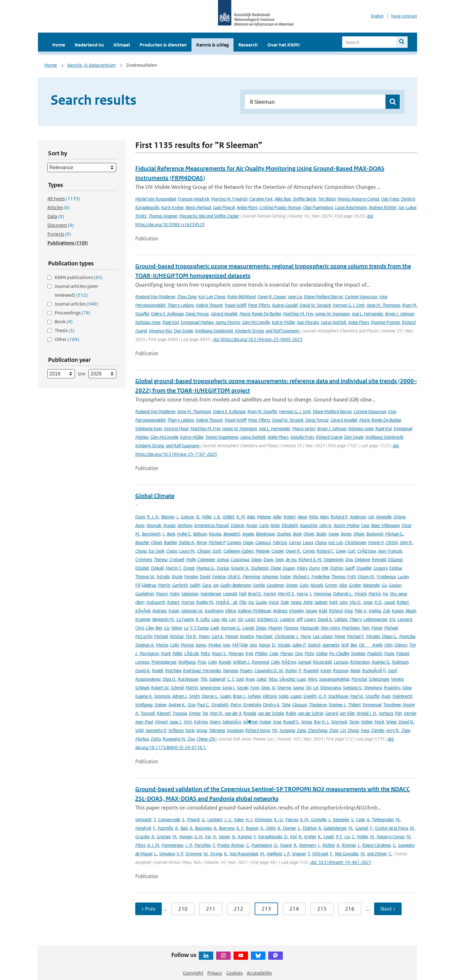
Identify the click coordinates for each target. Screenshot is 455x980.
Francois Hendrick (194, 199)
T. (155, 819)
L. (156, 854)
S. (184, 819)
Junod (389, 602)
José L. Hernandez (367, 314)
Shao (265, 688)
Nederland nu (89, 45)
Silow (407, 688)
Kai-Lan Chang (212, 297)
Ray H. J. (322, 722)
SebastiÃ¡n (232, 722)
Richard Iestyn (258, 730)
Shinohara (373, 688)
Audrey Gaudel (285, 305)
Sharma (284, 688)
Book (64, 322)
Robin (291, 713)
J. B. (217, 517)
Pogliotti (375, 653)
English (377, 16)
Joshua (223, 559)
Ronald (250, 713)
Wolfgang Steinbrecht (214, 331)
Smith (194, 696)
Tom (366, 628)
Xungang (287, 730)
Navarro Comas (391, 837)
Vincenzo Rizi (160, 331)
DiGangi (395, 559)
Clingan (204, 551)
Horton (188, 602)
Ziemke (378, 730)
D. (274, 645)
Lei (316, 688)
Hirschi (361, 594)
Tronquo (180, 713)
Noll (345, 645)
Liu (167, 628)
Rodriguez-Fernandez (202, 670)
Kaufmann (214, 611)
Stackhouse (338, 696)
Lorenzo (142, 662)
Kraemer (143, 619)
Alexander (371, 585)
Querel (286, 845)
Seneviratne (210, 688)
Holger (265, 722)
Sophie (259, 585)
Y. (255, 837)
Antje (308, 602)
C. (353, 837)
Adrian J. (180, 696)
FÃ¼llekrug (146, 585)
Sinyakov (167, 854)
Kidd (323, 611)
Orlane (399, 517)
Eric (392, 619)
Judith (195, 585)
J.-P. (189, 845)
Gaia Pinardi (224, 207)
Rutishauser (188, 679)
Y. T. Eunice (199, 628)
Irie (208, 837)
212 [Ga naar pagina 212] (239, 909)
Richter (328, 845)
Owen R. (293, 551)
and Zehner (377, 854)
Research (248, 45)
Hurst (274, 602)
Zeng (301, 730)
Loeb (215, 628)
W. (206, 854)
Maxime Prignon (385, 322)
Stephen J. (337, 705)
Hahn (175, 594)
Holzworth (156, 602)
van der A (233, 713)
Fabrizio (280, 542)
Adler (277, 517)
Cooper (278, 551)
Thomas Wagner (163, 216)
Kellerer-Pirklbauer (255, 611)
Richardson (360, 662)
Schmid (177, 688)
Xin (240, 619)
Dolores (237, 525)
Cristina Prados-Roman (280, 207)
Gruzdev (142, 837)
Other (67, 339)
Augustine (309, 525)
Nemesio (231, 670)
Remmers (308, 845)
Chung (141, 551)
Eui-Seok (156, 551)
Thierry (355, 619)
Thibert (355, 705)
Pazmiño (165, 828)
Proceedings (73, 313)
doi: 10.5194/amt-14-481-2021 (341, 862)
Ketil (333, 602)
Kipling (375, 611)
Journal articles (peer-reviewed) (77, 291)
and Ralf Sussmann (283, 331)
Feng (365, 730)
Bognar (252, 828)
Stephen (284, 534)
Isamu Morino (228, 322)
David (205, 577)
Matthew (173, 670)
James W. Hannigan (332, 314)
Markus (142, 739)
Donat (189, 568)
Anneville (384, 517)
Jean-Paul (144, 722)
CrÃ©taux (367, 551)
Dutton (337, 568)
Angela (248, 534)
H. (215, 837)
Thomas (338, 577)
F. (154, 828)
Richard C (325, 551)
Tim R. (191, 636)
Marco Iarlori (304, 428)
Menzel (232, 636)
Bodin (321, 534)
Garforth (180, 585)
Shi (309, 688)
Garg (207, 585)
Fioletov (219, 577)
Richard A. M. (310, 559)
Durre (314, 568)
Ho (385, 594)
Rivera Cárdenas (376, 845)
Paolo (389, 653)
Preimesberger (164, 662)
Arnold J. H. (367, 713)
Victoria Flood (176, 428)
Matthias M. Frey (298, 314)
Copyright (193, 973)
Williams (176, 730)
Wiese (391, 722)
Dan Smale (183, 331)
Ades (251, 517)
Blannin (168, 517)
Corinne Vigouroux (361, 297)
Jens (253, 645)
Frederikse (321, 577)
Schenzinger (379, 679)
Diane (276, 568)
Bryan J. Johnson (400, 314)
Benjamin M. (163, 619)
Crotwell (177, 559)
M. (398, 819)
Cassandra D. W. (269, 670)
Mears (204, 636)
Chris (140, 628)
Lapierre (287, 619)
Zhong (353, 730)
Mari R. (216, 713)
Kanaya (245, 837)
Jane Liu (295, 297)
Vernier (410, 713)
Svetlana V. (352, 688)
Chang (321, 542)
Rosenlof (311, 670)
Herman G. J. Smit (349, 305)
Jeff (299, 619)
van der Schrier (311, 713)
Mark (166, 653)
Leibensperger (375, 619)
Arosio (252, 525)
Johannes (270, 577)
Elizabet (142, 568)
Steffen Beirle (304, 199)
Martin (164, 585)
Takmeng (217, 730)
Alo (224, 619)
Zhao (334, 730)
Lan (232, 619)
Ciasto (172, 551)
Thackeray (318, 705)
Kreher (310, 837)
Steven (292, 585)
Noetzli (314, 645)
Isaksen (321, 602)
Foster (285, 577)
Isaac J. (176, 722)
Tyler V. (361, 611)
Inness (296, 602)
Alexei (355, 670)
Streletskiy (252, 705)
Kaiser (174, 611)
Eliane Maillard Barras (323, 297)
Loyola (248, 628)
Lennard (405, 619)
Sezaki (243, 688)
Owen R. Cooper (272, 297)
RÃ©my (289, 662)
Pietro (236, 705)
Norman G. (231, 628)
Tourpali (148, 713)
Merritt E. (286, 594)
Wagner (299, 854)
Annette (247, 636)
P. (300, 670)
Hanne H (376, 542)
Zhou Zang (187, 297)
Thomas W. (145, 577)
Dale (285, 602)
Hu (251, 602)
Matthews (351, 628)
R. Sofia (203, 619)
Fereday (191, 577)
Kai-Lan (336, 542)
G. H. (199, 837)
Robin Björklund (241, 297)
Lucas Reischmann (351, 207)
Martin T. (173, 568)
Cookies (234, 973)
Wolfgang (187, 662)
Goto (304, 585)
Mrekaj (215, 645)
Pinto (309, 653)
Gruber (355, 585)
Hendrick (143, 828)
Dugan (289, 568)
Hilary (302, 568)
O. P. (322, 696)
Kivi (293, 837)
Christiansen (355, 542)
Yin (275, 730)
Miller (207, 517)
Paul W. (357, 696)
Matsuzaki (309, 628)
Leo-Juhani (323, 636)
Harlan (270, 594)
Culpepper (206, 559)
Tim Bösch (327, 199)
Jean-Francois (390, 551)
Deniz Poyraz (197, 314)
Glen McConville (256, 322)
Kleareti (164, 713)
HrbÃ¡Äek (227, 602)
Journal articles (76, 304)
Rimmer (349, 845)
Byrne (202, 542)
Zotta (156, 739)
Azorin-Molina (346, 525)
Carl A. (218, 636)
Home (59, 45)
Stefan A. (187, 542)
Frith (352, 577)
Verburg (386, 713)
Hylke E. (184, 534)
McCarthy (144, 636)
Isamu (201, 645)
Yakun (177, 628)
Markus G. (206, 568)
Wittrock (320, 854)
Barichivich (151, 534)
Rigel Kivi (171, 322)
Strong (216, 854)
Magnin (275, 628)
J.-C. (228, 819)
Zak (386, 611)
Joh (371, 517)
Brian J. (239, 696)
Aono (140, 525)
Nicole (177, 577)
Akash (411, 611)
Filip (243, 602)
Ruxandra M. (174, 739)
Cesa (365, 525)
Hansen (186, 837)
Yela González (347, 854)
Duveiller (364, 568)
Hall (243, 594)
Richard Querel (329, 437)
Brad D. (255, 594)
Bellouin (200, 534)
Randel (225, 662)
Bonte (346, 534)
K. (262, 828)
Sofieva (254, 696)
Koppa (398, 611)
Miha (313, 517)
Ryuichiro (392, 688)
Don (299, 653)
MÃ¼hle (240, 645)
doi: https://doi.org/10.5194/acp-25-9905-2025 (258, 339)
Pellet (177, 653)
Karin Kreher (172, 207)
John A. (325, 525)
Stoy (191, 705)
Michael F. (356, 636)
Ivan (227, 645)
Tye (205, 713)
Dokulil (157, 568)
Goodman (275, 585)
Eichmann (264, 819)
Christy (392, 542)
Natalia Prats (302, 437)
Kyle (249, 653)
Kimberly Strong (249, 331)
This (204, 679)
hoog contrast (404, 16)
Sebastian (190, 594)
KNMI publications (79, 277)
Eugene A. (144, 696)
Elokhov (309, 828)
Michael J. (301, 577)
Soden (226, 696)
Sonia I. (229, 688)
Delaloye (362, 559)
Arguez (170, 525)
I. (311, 594)
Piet (398, 713)
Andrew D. (381, 662)
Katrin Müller (283, 322)
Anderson (358, 517)
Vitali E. (234, 577)
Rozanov (341, 670)
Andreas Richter (382, 207)
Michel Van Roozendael (156, 199)
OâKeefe (371, 645)
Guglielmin (145, 594)
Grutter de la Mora (391, 828)
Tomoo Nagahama (222, 437)
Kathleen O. (268, 619)
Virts (188, 722)
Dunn (140, 517)
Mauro (162, 594)
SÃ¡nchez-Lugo (293, 679)
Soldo (284, 696)
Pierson (287, 653)
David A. (325, 619)
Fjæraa (292, 819)
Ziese (406, 730)
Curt (352, 551)
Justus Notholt (334, 322)
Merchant (264, 636)
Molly (191, 559)
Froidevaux (386, 577)
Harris (302, 594)
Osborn (401, 645)
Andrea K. (177, 705)
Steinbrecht (402, 696)
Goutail (362, 828)
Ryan (250, 679)
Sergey (311, 611)
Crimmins (144, 559)
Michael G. (394, 534)
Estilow (395, 568)
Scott (217, 551)
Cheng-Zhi (206, 739)
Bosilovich (375, 534)
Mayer (377, 628)
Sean (279, 559)
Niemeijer (341, 819)
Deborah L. (343, 594)
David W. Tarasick (315, 305)
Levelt (329, 837)
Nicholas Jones (148, 322)
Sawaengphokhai (334, 679)
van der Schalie (271, 713)
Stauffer (373, 696)
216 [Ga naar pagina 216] (350, 909)
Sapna (298, 688)
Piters (140, 845)
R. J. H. (153, 517)
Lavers (310, 619)
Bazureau (203, 828)
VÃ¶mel (250, 722)
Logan (296, 696)
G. (203, 819)
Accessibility (259, 973)
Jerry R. (393, 730)
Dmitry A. (271, 705)
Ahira (312, 679)
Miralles (373, 636)
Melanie (264, 517)
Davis (268, 559)
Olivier (309, 534)
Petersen (236, 653)
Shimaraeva (331, 688)
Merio (306, 636)
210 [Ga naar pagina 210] (183, 909)
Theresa (161, 559)
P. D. (378, 602)
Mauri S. (219, 653)
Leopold (230, 594)
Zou (191, 739)
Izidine (322, 653)
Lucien (403, 577)
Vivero (215, 722)
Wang (306, 722)
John (343, 602)
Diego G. (390, 636)
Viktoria (270, 696)
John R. (406, 542)
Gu (384, 585)
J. (178, 517)
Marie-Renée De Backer (260, 314)
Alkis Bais (283, 199)
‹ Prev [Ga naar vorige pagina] (149, 909)
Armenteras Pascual (211, 525)
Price (202, 662)
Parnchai (359, 679)
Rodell (158, 670)
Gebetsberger (335, 828)
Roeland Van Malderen (155, 297)
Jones (368, 602)
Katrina (201, 722)
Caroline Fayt (261, 199)
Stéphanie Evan (149, 428)
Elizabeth (290, 525)
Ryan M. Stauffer (262, 411)
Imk (325, 568)
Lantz (250, 619)
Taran (354, 722)
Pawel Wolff (235, 305)
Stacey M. (366, 577)
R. (300, 837)
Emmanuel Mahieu (197, 322)
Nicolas (215, 534)
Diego (248, 542)
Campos (234, 542)
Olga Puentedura (318, 207)
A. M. (304, 819)
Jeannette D (156, 730)
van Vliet (347, 713)
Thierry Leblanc (181, 305)
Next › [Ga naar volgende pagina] (388, 909)
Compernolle (169, 819)
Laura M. (187, 551)
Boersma (227, 828)
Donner (289, 828)
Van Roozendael (244, 854)
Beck (171, 534)
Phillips (261, 653)
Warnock (339, 722)
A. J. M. (154, 845)
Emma (195, 713)
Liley (150, 628)
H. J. (249, 819)
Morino (187, 645)
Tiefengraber (383, 819)
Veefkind (274, 854)
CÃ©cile (191, 653)
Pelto (205, 653)
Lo (186, 628)
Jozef (392, 670)
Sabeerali (217, 679)
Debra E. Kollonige (167, 314)
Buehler (170, 542)
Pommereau (173, 845)
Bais (184, 828)
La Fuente (185, 619)
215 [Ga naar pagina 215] (322, 909)
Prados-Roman (231, 845)
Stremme (194, 854)
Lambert (215, 819)
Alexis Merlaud (198, 207)
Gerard (332, 713)
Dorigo (223, 568)
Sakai (261, 679)
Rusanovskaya (148, 679)
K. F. (240, 828)
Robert (290, 517)
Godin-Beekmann (236, 585)
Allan (324, 517)
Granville (319, 819)
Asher (275, 525)
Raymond (260, 662)
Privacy (215, 973)
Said (240, 679)
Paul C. (203, 705)
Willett (228, 517)
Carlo (264, 525)
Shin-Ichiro (330, 628)
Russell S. (291, 722)
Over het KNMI (284, 45)
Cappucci (263, 542)
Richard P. (339, 517)
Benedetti (232, 534)
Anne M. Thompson (383, 305)
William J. (241, 662)
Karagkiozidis (270, 837)
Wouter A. (240, 568)
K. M (241, 517)
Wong (202, 730)
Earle (190, 730)
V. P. (180, 854)
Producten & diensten (163, 45)
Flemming (251, 577)
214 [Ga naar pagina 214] (294, 909)
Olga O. (169, 679)
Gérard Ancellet (224, 314)
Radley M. (205, 602)
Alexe (302, 517)
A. (368, 819)
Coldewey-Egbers (239, 551)
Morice (162, 645)
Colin (174, 645)
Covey (341, 551)
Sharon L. (210, 696)
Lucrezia (341, 662)
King (349, 611)
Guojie (261, 602)
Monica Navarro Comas (358, 199)
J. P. (287, 854)
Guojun (395, 585)
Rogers (246, 670)
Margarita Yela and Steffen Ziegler (209, 216)
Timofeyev (392, 705)
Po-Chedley (339, 653)
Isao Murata (308, 322)
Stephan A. (145, 645)
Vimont (161, 722)
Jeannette (331, 645)
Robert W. (160, 688)
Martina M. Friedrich (229, 199)
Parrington (149, 653)
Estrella (163, 577)
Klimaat (122, 45)
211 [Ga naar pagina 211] (211, 909)
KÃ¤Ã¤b (143, 611)
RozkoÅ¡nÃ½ (374, 670)
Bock (297, 534)
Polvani (403, 653)
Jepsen (224, 837)
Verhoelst (143, 819)
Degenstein (334, 559)
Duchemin (260, 568)
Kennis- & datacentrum (91, 65)
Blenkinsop (265, 534)
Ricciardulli (322, 662)
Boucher (142, 542)
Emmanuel (372, 705)
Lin (343, 730)
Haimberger (211, 594)
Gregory (380, 568)
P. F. (339, 837)
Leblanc (341, 619)
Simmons (162, 696)
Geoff (350, 568)
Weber (367, 722)
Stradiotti (220, 705)
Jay (216, 585)
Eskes (239, 819)
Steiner (161, 705)
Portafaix (203, 845)
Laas (215, 619)
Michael (391, 628)
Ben (159, 628)
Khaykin (296, 611)
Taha (286, 705)
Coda (274, 653)
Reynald (379, 559)
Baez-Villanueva (385, 525)
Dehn (271, 828)
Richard (336, 611)
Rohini (291, 670)
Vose (277, 722)
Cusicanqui (240, 559)
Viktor (231, 611)
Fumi (255, 688)
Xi (273, 688)
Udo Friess (390, 199)
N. (198, 517)
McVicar (177, 636)
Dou (349, 559)
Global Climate (155, 496)
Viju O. (355, 602)
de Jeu (291, 559)
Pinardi (193, 819)
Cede (360, 819)
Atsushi (317, 585)
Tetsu (273, 679)
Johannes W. (192, 611)
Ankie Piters (247, 207)
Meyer (340, 636)
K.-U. (279, 819)
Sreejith (310, 696)
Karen (326, 670)
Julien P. (299, 645)
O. (276, 845)
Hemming (322, 594)
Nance (264, 645)
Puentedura (262, 845)
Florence (291, 628)
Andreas (159, 611)
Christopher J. (287, 636)
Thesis (65, 330)
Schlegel (142, 688)
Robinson (400, 662)
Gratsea (164, 837)
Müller (363, 837)
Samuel (304, 662)
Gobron (187, 517)
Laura (308, 542)
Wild (139, 730)
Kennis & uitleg (212, 45)
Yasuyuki (154, 525)
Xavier (334, 534)
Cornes (309, 551)
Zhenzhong (318, 730)
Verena (397, 679)
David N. (406, 722)
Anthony (185, 525)
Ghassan (300, 705)
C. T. (231, 679)
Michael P (217, 542)
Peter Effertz (259, 305)
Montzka (407, 636)
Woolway (235, 730)
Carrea (295, 542)
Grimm (331, 585)
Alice (343, 585)
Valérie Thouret (209, 305)
